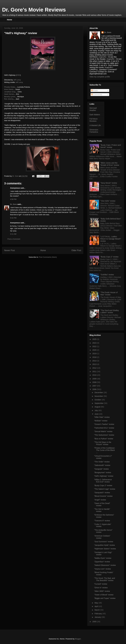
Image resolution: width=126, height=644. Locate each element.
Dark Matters (95, 115)
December (99, 392)
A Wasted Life (95, 125)
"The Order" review (102, 462)
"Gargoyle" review (101, 469)
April (97, 606)
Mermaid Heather (93, 109)
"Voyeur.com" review (102, 569)
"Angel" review (100, 500)
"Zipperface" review (102, 562)
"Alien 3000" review (102, 591)
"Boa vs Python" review (104, 439)
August (98, 407)
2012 (95, 368)
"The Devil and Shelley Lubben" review (110, 312)
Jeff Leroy (17, 80)
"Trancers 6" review (102, 521)
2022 (95, 346)
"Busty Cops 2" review (109, 257)
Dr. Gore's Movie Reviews (34, 10)
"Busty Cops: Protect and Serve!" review (111, 146)
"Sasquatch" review (102, 493)
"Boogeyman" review (103, 472)
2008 (95, 382)
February (98, 614)
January (98, 617)
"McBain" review (101, 421)
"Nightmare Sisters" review (105, 549)
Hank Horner (9, 94)
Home (10, 20)
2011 (95, 372)
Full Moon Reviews (94, 120)
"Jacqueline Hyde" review (104, 545)
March (97, 610)
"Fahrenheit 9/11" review (104, 428)
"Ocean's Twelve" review (104, 424)
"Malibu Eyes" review (103, 558)
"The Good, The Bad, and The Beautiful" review (105, 579)
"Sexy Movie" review (109, 183)
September (99, 403)
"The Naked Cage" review (105, 489)
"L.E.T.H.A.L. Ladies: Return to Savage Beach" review (111, 239)
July (96, 410)
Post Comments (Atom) (48, 257)
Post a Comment (14, 239)
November (99, 396)
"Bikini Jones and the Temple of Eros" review (110, 164)
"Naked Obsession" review (105, 565)
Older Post (76, 250)
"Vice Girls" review (108, 201)
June (97, 414)
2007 (95, 386)
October (98, 400)
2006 (95, 389)
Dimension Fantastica (94, 131)
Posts (94, 90)
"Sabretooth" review (102, 465)
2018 (95, 357)
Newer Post (10, 250)
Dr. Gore (13, 204)
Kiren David (9, 89)
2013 (95, 364)
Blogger (78, 639)
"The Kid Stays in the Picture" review (103, 443)
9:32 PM (13, 218)
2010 (95, 375)
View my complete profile (100, 77)
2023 (95, 343)
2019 (95, 354)
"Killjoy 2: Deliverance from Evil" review (103, 481)
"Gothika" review (107, 275)
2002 (18, 75)
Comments (97, 95)
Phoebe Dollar (10, 87)
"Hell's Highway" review (104, 476)
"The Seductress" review (104, 435)
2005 (95, 622)
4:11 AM (13, 234)
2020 (95, 350)
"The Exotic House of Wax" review (109, 294)
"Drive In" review (101, 588)
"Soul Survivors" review (104, 542)
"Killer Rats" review (102, 417)
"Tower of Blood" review (104, 595)
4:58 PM (13, 199)
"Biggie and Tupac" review (105, 598)
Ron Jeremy (9, 99)
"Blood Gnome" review (103, 496)
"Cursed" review (101, 584)
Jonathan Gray (10, 92)
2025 (95, 339)
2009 (95, 379)
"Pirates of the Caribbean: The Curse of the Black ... (105, 450)
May (96, 603)
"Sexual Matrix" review (103, 431)
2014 (95, 361)
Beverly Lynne (10, 97)
